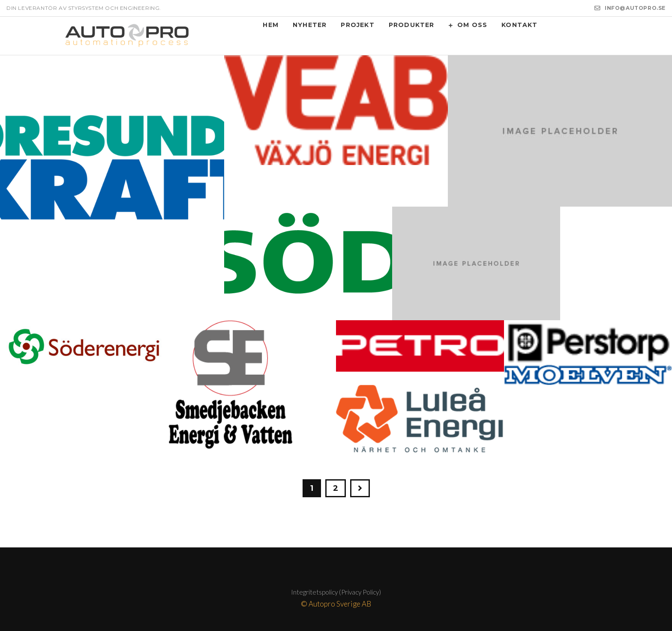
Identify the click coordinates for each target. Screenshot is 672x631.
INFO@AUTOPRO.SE (635, 8)
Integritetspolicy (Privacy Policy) (336, 592)
